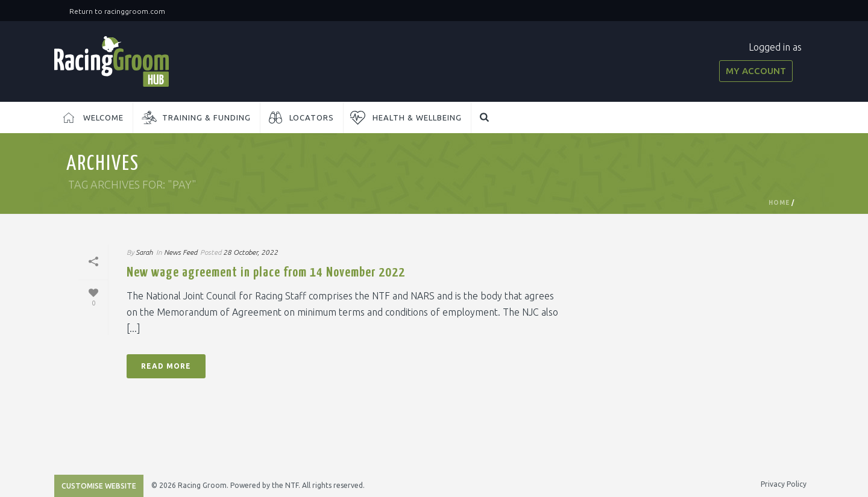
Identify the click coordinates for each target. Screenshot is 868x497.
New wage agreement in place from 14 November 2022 (266, 273)
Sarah (144, 252)
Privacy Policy (784, 484)
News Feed (181, 252)
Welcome (103, 117)
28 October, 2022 (250, 252)
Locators (312, 117)
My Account (756, 71)
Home (779, 203)
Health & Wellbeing (417, 117)
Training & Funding (206, 117)
